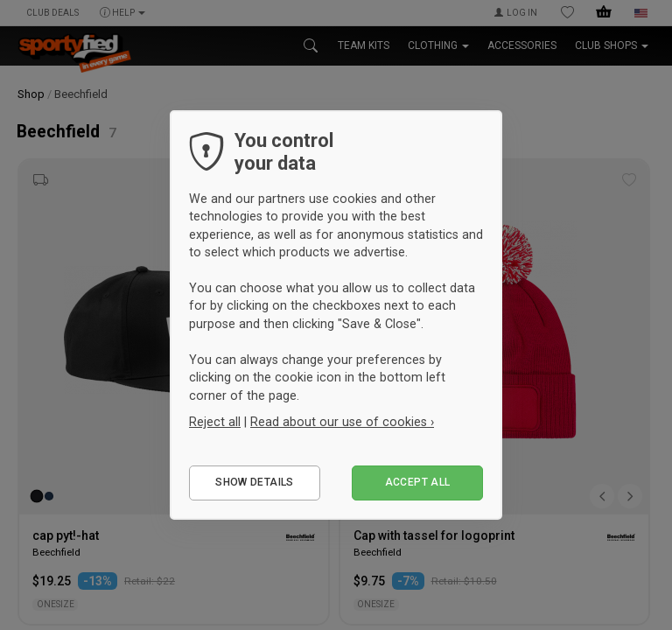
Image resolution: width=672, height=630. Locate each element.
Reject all (215, 422)
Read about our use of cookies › (342, 422)
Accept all (418, 482)
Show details (254, 482)
